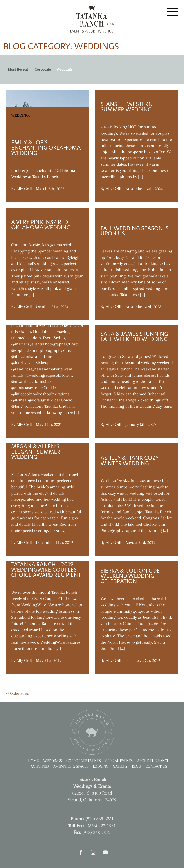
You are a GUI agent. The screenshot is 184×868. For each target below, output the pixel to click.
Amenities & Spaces (71, 766)
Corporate (43, 69)
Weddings (64, 69)
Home (33, 761)
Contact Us (156, 766)
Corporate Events (84, 761)
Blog (137, 766)
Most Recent (18, 69)
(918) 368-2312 (96, 832)
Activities (40, 766)
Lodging (101, 766)
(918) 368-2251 (100, 819)
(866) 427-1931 (102, 826)
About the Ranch (153, 761)
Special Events (119, 761)
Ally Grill (24, 189)
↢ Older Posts (17, 693)
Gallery (120, 766)
